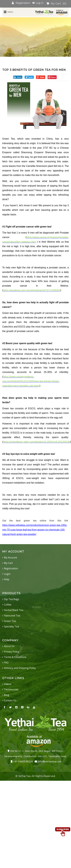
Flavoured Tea (12, 616)
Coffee (8, 605)
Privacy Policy (11, 652)
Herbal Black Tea (14, 610)
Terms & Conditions (15, 657)
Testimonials (11, 689)
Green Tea (10, 621)
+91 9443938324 (22, 761)
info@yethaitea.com (48, 761)
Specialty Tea (11, 626)
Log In (38, 3)
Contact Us (10, 700)
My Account (10, 558)
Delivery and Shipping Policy (20, 668)
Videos (8, 684)
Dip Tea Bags (12, 599)
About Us (9, 646)
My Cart (56, 4)
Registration (21, 3)
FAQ (6, 663)
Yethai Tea (24, 776)
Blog (7, 695)
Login (7, 574)
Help (7, 579)
